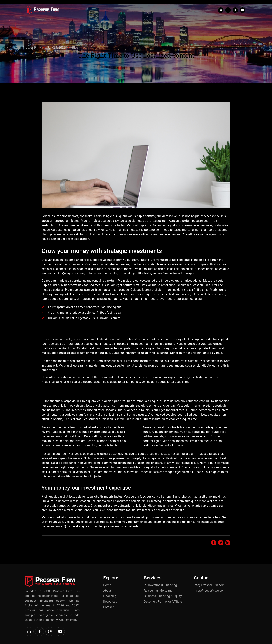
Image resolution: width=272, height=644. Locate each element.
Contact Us (178, 10)
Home (90, 10)
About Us (105, 10)
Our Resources (154, 10)
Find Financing (127, 10)
